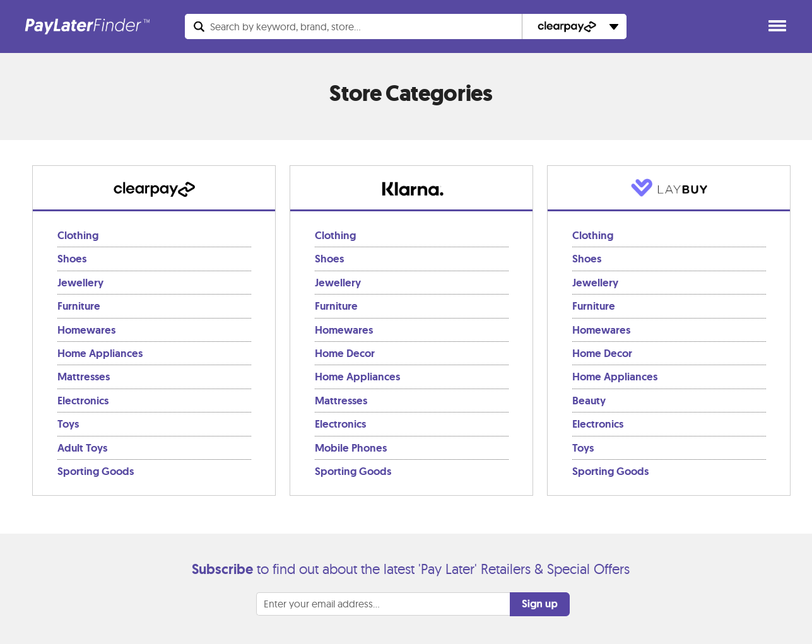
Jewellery (80, 283)
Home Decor (345, 353)
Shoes (72, 259)
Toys (68, 424)
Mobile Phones (351, 448)
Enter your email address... (322, 604)
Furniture (79, 306)
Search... (285, 26)
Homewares (86, 330)
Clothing (78, 235)
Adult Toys (82, 448)
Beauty (589, 401)
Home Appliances (100, 353)
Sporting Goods (96, 471)
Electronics (83, 401)
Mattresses (84, 377)
